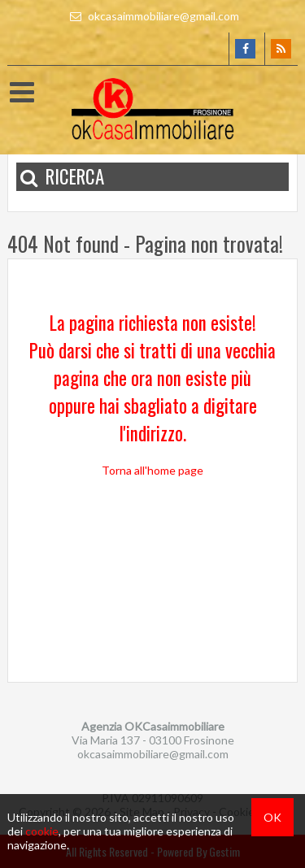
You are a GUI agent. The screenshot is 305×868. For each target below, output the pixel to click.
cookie (42, 831)
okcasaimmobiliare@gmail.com (152, 16)
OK (272, 817)
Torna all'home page (152, 470)
